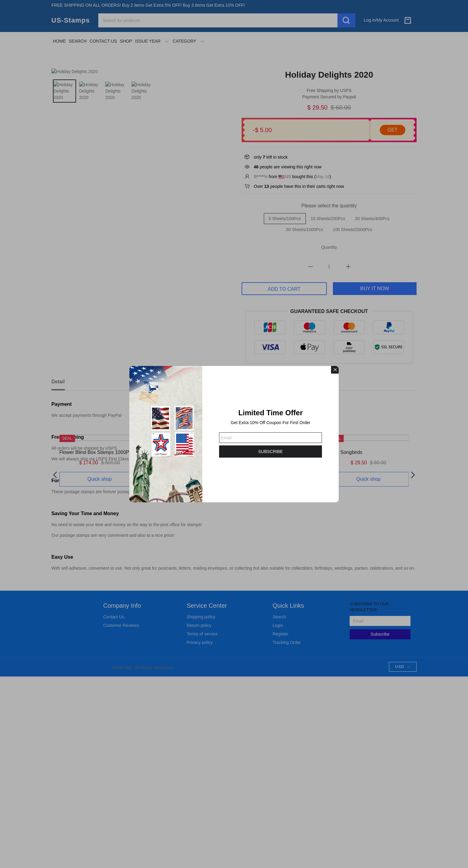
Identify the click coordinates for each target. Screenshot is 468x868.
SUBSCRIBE (271, 452)
